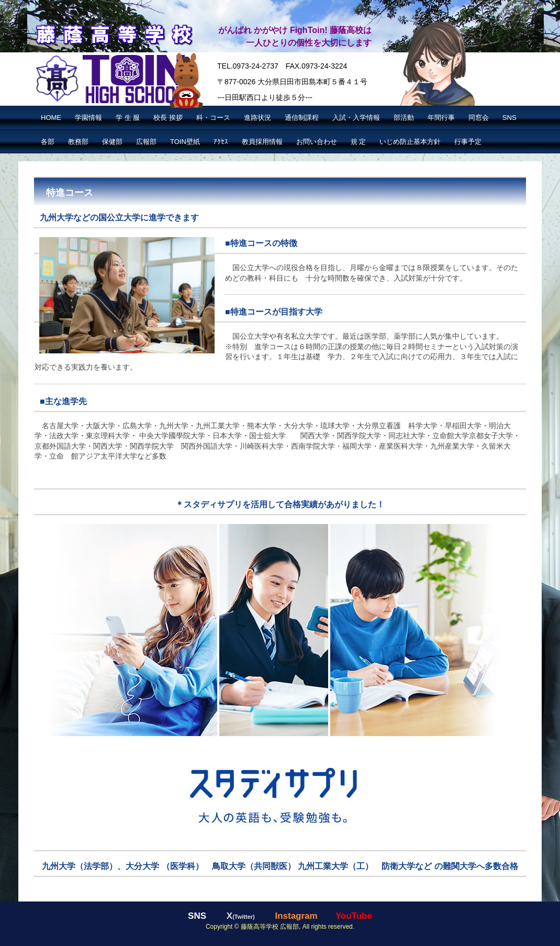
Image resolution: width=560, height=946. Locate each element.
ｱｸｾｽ (221, 142)
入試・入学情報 (356, 118)
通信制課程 (302, 118)
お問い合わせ (317, 142)
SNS (509, 118)
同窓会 (479, 118)
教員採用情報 (262, 142)
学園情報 (88, 118)
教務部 (78, 142)
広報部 (146, 142)
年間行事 (441, 118)
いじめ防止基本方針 (410, 142)
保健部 (112, 142)
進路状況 (257, 118)
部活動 (404, 118)
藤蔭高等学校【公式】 (113, 33)
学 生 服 (128, 118)
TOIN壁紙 (185, 142)
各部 (48, 142)
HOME (51, 118)
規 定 (359, 142)
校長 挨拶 (168, 118)
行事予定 (468, 142)
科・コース (213, 118)
